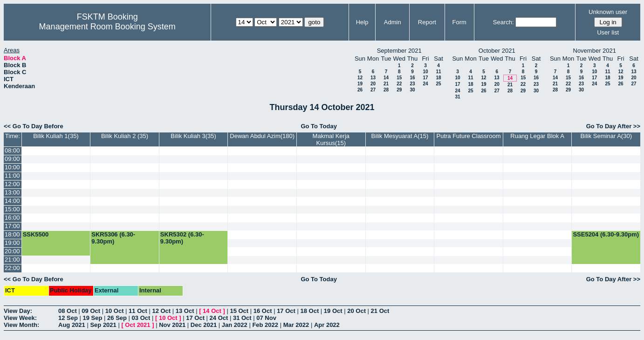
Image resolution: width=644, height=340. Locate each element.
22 (399, 84)
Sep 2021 (103, 325)
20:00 (12, 251)
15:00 (12, 209)
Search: (504, 22)
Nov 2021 (172, 325)
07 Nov (266, 318)
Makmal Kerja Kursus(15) (331, 139)
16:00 (12, 218)
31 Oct (242, 318)
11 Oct (138, 311)
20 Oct (356, 311)
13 (373, 78)
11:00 (12, 176)
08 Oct (68, 311)
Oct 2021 (137, 325)
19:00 (12, 243)
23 (412, 84)
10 (425, 72)
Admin (393, 22)
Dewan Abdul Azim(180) (262, 136)
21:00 (12, 260)
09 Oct (91, 311)
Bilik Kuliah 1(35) (56, 136)
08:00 (12, 150)
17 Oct (286, 311)
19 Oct (333, 311)
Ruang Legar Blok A (537, 136)
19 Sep (93, 318)
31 (457, 97)
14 (386, 78)
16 (412, 78)
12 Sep (68, 318)
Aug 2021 (72, 325)
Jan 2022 (235, 325)
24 (425, 84)
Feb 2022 (265, 325)
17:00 (12, 226)
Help (362, 22)
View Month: (21, 325)
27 (373, 90)
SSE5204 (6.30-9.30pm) (606, 234)
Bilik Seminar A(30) (606, 136)
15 (399, 78)
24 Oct (219, 318)
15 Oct (239, 311)
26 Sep (117, 318)
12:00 (12, 184)
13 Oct (185, 311)
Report (427, 22)
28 (386, 90)
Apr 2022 (327, 325)
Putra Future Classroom (469, 136)
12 (360, 78)
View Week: (20, 318)
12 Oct (161, 311)
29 (399, 90)
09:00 (12, 159)
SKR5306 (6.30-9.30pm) (113, 238)
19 (360, 84)
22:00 (12, 268)
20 (373, 84)
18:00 (12, 234)
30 (412, 90)
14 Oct (212, 311)
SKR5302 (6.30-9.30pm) (182, 238)
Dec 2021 (204, 325)
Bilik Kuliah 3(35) (193, 136)
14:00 (12, 201)
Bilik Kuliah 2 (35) (125, 136)
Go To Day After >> (613, 126)
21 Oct (380, 311)
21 (386, 84)
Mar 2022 (296, 325)
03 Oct (141, 318)
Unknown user (608, 12)
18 (438, 78)
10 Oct (115, 311)
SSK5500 (36, 234)
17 (425, 78)
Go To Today (319, 126)
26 (360, 90)
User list (608, 32)
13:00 (12, 192)
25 (438, 84)
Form (459, 22)
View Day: (18, 311)
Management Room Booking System (107, 27)
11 (438, 72)
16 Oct (263, 311)
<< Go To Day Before (34, 126)
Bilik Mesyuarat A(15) (400, 136)
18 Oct (310, 311)
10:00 (12, 167)
